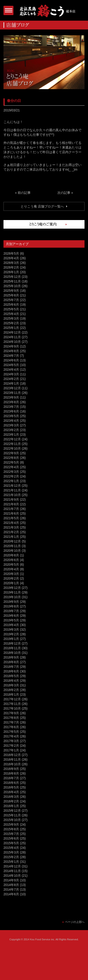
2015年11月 (12, 815)
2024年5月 (11, 365)
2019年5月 (11, 620)
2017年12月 (12, 699)
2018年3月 (11, 685)
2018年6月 (11, 671)
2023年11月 (12, 393)
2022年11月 (12, 444)
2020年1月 (11, 583)
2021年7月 (11, 509)
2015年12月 (12, 811)
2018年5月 (11, 676)
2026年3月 (11, 263)
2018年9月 (11, 657)
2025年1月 (11, 328)
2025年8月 (11, 295)
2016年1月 (11, 806)
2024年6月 (11, 360)
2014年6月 (11, 894)
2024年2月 (11, 379)
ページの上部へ (75, 922)
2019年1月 (11, 639)
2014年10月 (12, 876)
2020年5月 (11, 565)
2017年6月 (11, 727)
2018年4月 (11, 681)
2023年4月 (11, 421)
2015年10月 (12, 820)
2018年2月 (11, 690)
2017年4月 (11, 736)
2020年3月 (11, 574)
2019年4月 (11, 625)
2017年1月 (11, 750)
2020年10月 (12, 551)
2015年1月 (11, 862)
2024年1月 (11, 383)
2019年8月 (11, 606)
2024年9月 (11, 346)
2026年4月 (11, 258)
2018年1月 (11, 694)
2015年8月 (11, 829)
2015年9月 (11, 824)
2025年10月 (12, 286)
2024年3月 (11, 374)
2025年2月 (11, 323)
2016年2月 (11, 801)
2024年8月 (11, 351)
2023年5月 (11, 416)
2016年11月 (12, 759)
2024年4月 (11, 370)
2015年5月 (11, 843)
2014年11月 (12, 871)
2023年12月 (12, 388)
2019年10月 (12, 597)
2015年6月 (11, 838)
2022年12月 (12, 439)
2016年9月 (11, 769)
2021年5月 (11, 518)
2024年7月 (11, 356)
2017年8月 (11, 718)
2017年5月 (11, 732)
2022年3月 (11, 472)
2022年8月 (11, 458)
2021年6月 (11, 513)
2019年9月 (11, 602)
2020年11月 (12, 546)
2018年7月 (11, 667)
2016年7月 (11, 778)
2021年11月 (12, 490)
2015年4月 (11, 848)
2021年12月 (12, 486)
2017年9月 (11, 713)
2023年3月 (11, 425)
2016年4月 (11, 792)
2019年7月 (11, 611)
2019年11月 (12, 592)
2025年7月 (11, 300)
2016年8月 (11, 773)
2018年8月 (11, 662)
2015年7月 (11, 834)
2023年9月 (11, 397)
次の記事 (64, 193)
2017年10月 (12, 708)
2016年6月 (11, 783)
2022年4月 (11, 467)
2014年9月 (11, 880)
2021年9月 (11, 500)
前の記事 (24, 193)
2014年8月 (11, 885)
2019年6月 (11, 616)
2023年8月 (11, 402)
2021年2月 (11, 532)
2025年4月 (11, 314)
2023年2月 (11, 430)
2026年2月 (11, 267)
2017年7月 (11, 722)
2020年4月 (11, 569)
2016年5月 (11, 787)
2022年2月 (11, 476)
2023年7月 (11, 407)
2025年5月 (11, 309)
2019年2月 (11, 634)
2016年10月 (12, 764)
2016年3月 (11, 797)
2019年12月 (12, 588)
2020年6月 (11, 560)
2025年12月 (12, 277)
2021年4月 (11, 523)
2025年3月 (11, 318)
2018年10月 (12, 653)
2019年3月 (11, 630)
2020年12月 (12, 541)
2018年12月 (12, 643)
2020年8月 (11, 555)
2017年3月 (11, 741)
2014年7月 (11, 889)
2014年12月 (12, 866)
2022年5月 (11, 462)
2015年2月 (11, 857)
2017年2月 (11, 746)
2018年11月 (12, 648)
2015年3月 (11, 852)
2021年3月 (11, 527)
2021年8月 (11, 504)
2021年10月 (12, 495)
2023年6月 (11, 411)
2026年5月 (11, 253)
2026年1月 (11, 272)
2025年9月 (11, 291)
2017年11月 (12, 704)
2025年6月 (11, 305)
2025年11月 (12, 281)
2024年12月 (12, 332)
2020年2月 (11, 578)
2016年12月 (12, 755)
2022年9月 (11, 453)
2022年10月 (12, 448)
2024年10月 (12, 342)
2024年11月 (12, 337)
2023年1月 (11, 435)
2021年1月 (11, 537)
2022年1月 (11, 481)
